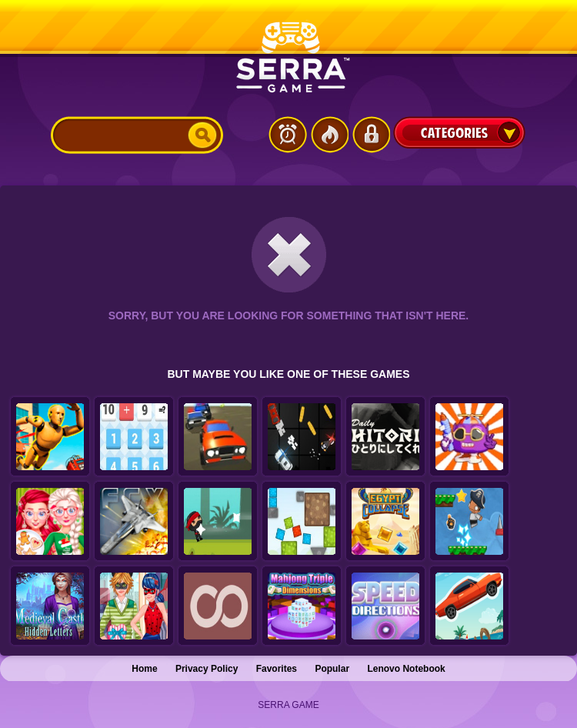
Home (144, 669)
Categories (459, 132)
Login (371, 135)
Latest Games (288, 135)
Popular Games (329, 135)
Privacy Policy (207, 669)
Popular (332, 669)
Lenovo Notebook (406, 669)
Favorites (277, 669)
